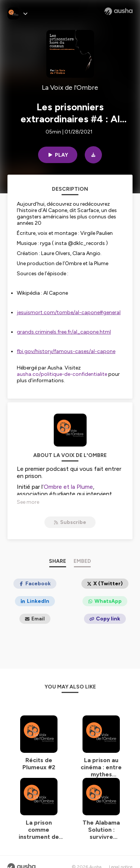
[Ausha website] (119, 11)
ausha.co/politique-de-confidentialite (62, 374)
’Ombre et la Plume (68, 487)
